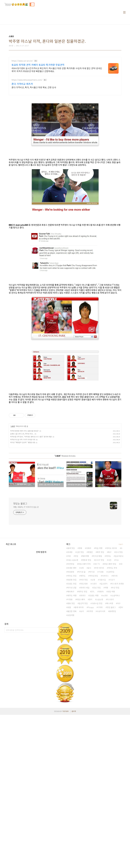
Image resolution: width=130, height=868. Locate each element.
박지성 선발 (72, 662)
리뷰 (69, 630)
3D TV (97, 638)
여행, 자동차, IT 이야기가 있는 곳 (26, 544)
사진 (110, 634)
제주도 (83, 650)
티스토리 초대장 (118, 658)
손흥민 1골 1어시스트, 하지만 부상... (22, 470)
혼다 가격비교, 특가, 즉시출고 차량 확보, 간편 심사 (34, 87)
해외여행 (85, 630)
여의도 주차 (113, 642)
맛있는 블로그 (20, 540)
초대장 (70, 626)
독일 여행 (99, 622)
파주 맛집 (100, 626)
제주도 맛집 (83, 666)
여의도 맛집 (72, 650)
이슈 (117, 634)
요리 (82, 685)
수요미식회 (101, 685)
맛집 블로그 (111, 681)
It (122, 622)
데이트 (115, 650)
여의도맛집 (94, 650)
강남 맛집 (97, 662)
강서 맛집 (119, 626)
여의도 (108, 630)
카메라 (89, 622)
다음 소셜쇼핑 (73, 634)
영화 (80, 622)
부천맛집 (71, 638)
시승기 (112, 654)
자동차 (101, 666)
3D (121, 638)
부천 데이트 (100, 642)
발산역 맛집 (83, 677)
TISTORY (66, 785)
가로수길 (102, 654)
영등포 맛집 (87, 634)
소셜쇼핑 (100, 673)
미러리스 (105, 650)
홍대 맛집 (71, 622)
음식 (89, 642)
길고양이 (104, 658)
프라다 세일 (85, 662)
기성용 (101, 646)
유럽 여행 (111, 666)
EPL (93, 666)
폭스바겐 (110, 677)
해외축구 (71, 666)
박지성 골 (82, 646)
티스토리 (110, 673)
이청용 (70, 673)
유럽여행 (71, 689)
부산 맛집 (116, 662)
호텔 (69, 681)
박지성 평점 (97, 630)
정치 (91, 673)
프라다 (83, 669)
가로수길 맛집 (97, 677)
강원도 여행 (94, 669)
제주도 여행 (72, 669)
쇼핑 (93, 654)
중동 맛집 (71, 677)
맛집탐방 (71, 646)
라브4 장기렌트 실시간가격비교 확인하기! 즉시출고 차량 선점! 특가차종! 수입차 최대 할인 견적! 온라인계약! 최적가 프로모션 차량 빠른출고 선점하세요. (57, 70)
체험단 (90, 626)
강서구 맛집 (100, 634)
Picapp (91, 681)
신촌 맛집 (80, 626)
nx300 (105, 669)
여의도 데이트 (112, 622)
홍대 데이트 (79, 681)
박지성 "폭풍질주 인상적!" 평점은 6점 (23, 479)
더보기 (121, 618)
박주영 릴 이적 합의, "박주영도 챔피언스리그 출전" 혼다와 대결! (31, 473)
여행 (106, 662)
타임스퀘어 (81, 673)
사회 (82, 642)
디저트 (100, 681)
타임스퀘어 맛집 (110, 638)
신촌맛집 (111, 646)
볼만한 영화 (72, 685)
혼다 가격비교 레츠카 (22, 84)
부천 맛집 (84, 654)
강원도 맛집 (72, 658)
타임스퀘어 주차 (84, 638)
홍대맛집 (113, 685)
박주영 (90, 685)
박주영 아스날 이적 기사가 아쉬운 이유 (23, 476)
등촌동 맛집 (72, 654)
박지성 (92, 646)
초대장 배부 (72, 642)
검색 (61, 704)
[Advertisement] (65, 424)
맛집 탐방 (84, 658)
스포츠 (13, 463)
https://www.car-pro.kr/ (22, 61)
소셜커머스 (116, 669)
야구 (119, 677)
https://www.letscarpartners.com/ (27, 80)
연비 (121, 681)
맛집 (76, 630)
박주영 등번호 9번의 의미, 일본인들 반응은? (24, 468)
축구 (110, 626)
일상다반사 (119, 630)
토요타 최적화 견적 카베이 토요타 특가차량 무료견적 (38, 65)
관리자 (74, 785)
